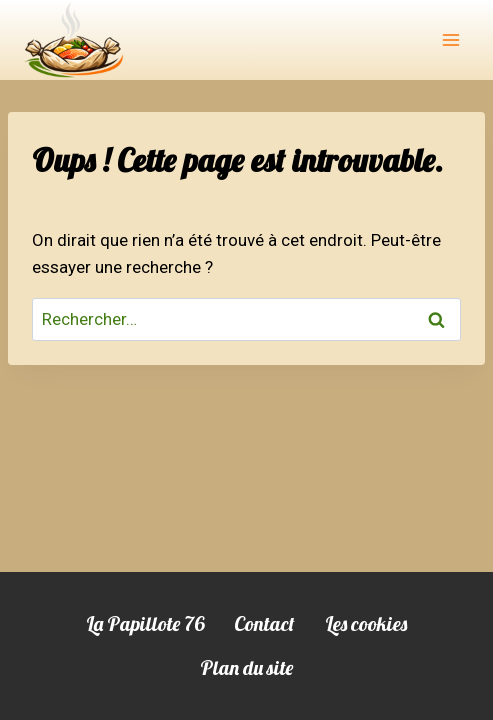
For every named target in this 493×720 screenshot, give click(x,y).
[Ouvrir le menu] (450, 39)
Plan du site (246, 667)
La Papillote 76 (145, 623)
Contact (264, 623)
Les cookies (366, 623)
